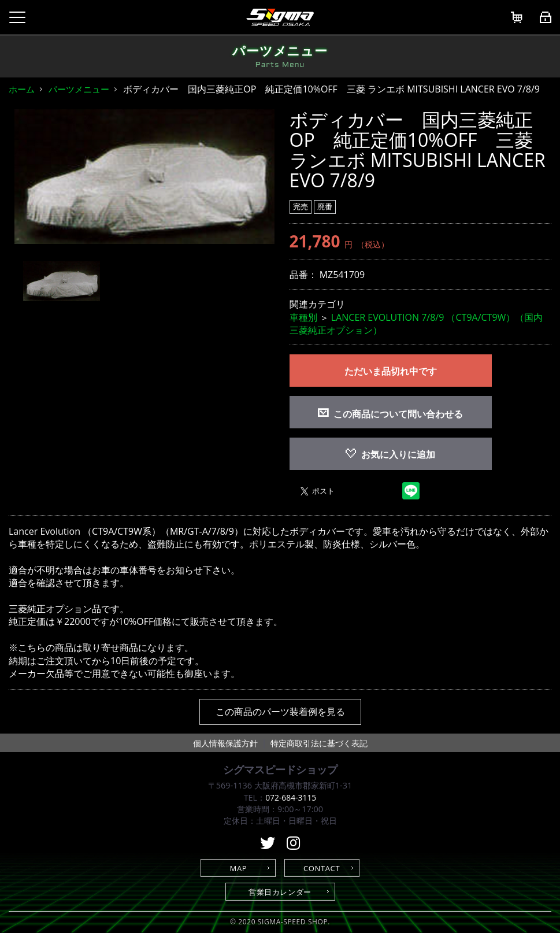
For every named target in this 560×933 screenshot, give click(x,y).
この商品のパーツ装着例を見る (280, 712)
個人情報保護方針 (225, 743)
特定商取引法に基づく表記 (319, 743)
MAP (239, 868)
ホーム (22, 89)
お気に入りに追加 (390, 454)
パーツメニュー (79, 89)
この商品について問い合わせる (398, 414)
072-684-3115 (291, 797)
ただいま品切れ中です (391, 371)
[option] (144, 177)
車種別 (303, 317)
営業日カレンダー (280, 892)
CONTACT (322, 868)
